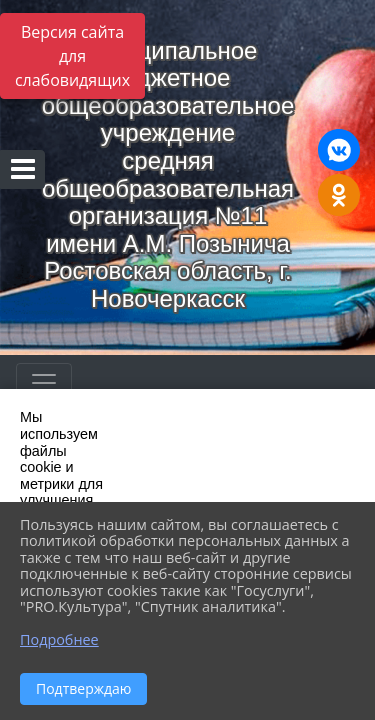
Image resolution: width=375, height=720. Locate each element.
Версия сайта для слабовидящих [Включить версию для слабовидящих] (72, 56)
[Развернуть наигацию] (44, 383)
